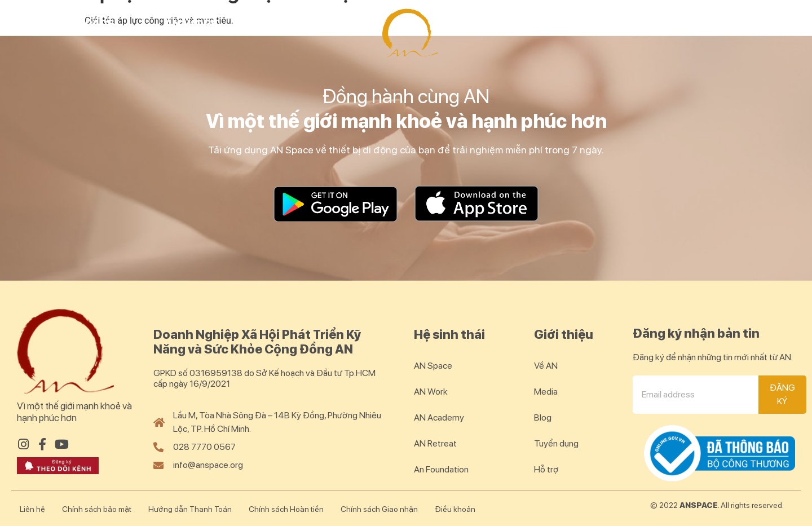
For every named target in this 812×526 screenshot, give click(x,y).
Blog (752, 24)
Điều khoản (455, 509)
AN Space (87, 24)
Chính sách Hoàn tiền (286, 509)
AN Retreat (510, 24)
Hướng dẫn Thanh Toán (190, 509)
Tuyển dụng (556, 443)
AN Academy (306, 24)
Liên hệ (32, 509)
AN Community (640, 24)
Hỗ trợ (546, 469)
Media (546, 392)
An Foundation (441, 469)
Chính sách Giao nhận (379, 509)
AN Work (192, 24)
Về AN (546, 366)
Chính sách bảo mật (97, 509)
